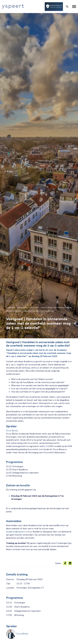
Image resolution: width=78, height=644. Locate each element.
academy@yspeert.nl (17, 532)
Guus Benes (12, 431)
